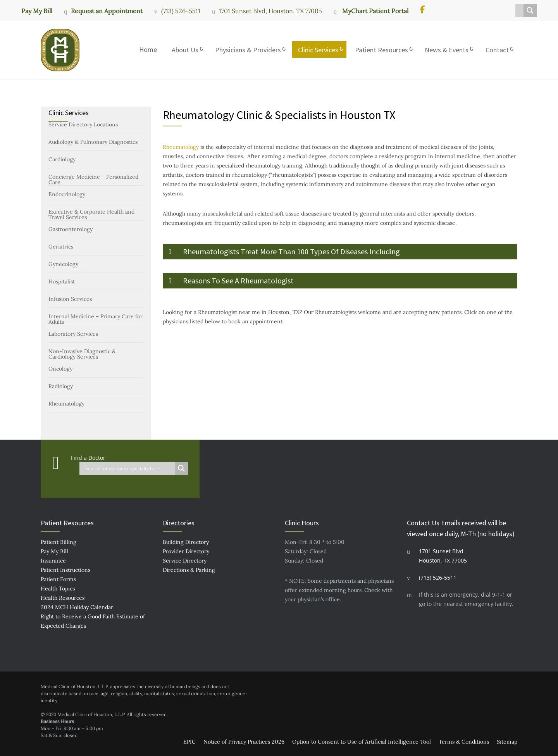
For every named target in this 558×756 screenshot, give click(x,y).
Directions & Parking (189, 570)
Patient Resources (381, 50)
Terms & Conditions (464, 742)
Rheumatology (66, 404)
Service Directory (185, 561)
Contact (497, 50)
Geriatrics (61, 247)
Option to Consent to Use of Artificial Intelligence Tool (362, 742)
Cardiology (62, 159)
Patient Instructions (65, 570)
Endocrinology (67, 194)
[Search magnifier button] (530, 10)
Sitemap (507, 742)
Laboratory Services (73, 334)
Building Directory (186, 542)
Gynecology (63, 264)
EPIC (189, 742)
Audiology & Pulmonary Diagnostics (93, 142)
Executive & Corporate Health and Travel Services (91, 214)
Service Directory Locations (83, 124)
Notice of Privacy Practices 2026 (244, 742)
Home (148, 49)
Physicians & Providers (248, 50)
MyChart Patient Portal (375, 11)
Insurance (53, 561)
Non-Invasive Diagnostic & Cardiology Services (82, 354)
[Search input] (521, 10)
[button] (340, 252)
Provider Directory (186, 551)
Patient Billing (59, 542)
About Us (185, 50)
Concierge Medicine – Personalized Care (93, 180)
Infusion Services (70, 299)
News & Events (447, 50)
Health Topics (58, 589)
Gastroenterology (71, 229)
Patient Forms (58, 579)
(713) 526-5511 (181, 11)
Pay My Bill (37, 10)
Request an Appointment (107, 11)
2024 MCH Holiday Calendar (77, 607)
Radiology (61, 386)
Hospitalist (62, 281)
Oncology (60, 369)
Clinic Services (318, 50)
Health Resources (63, 598)
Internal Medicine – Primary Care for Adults (96, 319)
